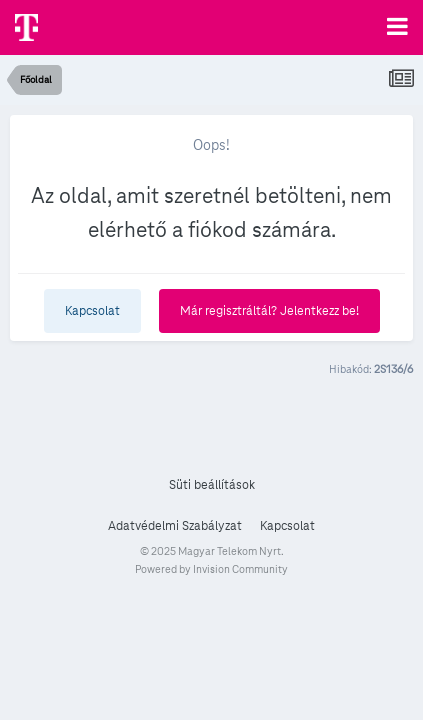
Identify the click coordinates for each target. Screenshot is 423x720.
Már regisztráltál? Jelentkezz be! (269, 311)
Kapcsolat (92, 311)
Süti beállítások (212, 485)
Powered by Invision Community (211, 569)
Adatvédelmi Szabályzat (175, 526)
